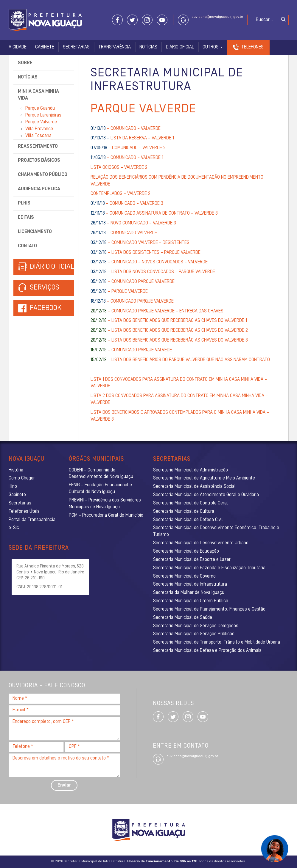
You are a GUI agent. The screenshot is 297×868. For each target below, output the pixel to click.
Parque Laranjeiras (43, 115)
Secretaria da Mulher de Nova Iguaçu (189, 593)
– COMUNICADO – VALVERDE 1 (127, 158)
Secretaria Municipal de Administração (191, 470)
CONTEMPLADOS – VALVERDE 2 (120, 194)
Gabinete (45, 47)
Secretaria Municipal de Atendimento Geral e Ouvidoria (206, 495)
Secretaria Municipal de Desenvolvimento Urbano (201, 543)
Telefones (252, 47)
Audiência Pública (39, 189)
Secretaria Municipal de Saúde (183, 618)
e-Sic (14, 528)
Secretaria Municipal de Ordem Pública (191, 601)
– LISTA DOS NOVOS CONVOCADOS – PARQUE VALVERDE (153, 272)
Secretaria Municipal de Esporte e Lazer (192, 560)
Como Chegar (22, 478)
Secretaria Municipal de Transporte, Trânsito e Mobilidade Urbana (217, 642)
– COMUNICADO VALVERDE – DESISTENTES (140, 243)
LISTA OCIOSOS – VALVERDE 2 (119, 168)
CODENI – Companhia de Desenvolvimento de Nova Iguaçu (101, 474)
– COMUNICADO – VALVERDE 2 (128, 148)
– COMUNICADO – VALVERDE (126, 129)
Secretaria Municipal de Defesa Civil (188, 520)
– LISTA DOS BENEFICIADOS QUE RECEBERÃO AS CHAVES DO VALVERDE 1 (169, 321)
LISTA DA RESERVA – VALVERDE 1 (132, 138)
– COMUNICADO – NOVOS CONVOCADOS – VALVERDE (149, 262)
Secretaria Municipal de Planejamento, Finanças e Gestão (209, 609)
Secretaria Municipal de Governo (184, 576)
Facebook (46, 308)
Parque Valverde (41, 122)
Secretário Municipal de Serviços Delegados (196, 626)
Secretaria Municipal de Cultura (184, 512)
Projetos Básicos (39, 161)
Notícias (148, 47)
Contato (27, 246)
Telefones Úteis (24, 512)
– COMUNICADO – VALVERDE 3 (127, 204)
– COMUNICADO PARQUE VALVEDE (131, 350)
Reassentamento (38, 147)
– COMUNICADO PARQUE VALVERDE (133, 282)
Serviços (39, 288)
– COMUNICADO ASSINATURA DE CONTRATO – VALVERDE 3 (154, 213)
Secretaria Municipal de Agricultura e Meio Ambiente (204, 478)
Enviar (64, 785)
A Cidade (18, 47)
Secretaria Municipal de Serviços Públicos (194, 634)
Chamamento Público (43, 175)
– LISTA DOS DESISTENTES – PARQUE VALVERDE (146, 253)
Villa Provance (39, 129)
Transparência (115, 47)
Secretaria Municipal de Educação (186, 551)
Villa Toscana (38, 136)
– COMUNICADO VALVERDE (124, 233)
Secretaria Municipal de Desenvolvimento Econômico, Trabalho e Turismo (216, 531)
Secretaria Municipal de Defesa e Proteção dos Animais (207, 651)
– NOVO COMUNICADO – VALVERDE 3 (133, 223)
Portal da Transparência (32, 520)
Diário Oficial (180, 47)
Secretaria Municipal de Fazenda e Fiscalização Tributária (209, 568)
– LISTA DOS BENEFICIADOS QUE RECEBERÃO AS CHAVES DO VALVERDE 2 (169, 331)
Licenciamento (35, 232)
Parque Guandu (40, 108)
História (16, 470)
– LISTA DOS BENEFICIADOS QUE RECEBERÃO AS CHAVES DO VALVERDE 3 (169, 340)
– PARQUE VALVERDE (119, 292)
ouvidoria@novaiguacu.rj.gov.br (217, 17)
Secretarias (76, 47)
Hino (13, 487)
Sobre (25, 63)
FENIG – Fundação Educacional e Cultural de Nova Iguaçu (100, 489)
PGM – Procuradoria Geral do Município (106, 515)
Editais (26, 218)
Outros (213, 47)
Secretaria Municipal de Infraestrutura (190, 584)
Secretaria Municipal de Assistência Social (194, 487)
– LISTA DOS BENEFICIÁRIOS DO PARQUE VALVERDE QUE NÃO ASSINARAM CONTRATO (180, 360)
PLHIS (24, 203)
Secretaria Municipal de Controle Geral (191, 503)
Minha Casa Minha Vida (38, 95)
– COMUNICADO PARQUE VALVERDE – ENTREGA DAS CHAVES (157, 311)
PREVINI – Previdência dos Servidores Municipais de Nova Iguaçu (105, 504)
